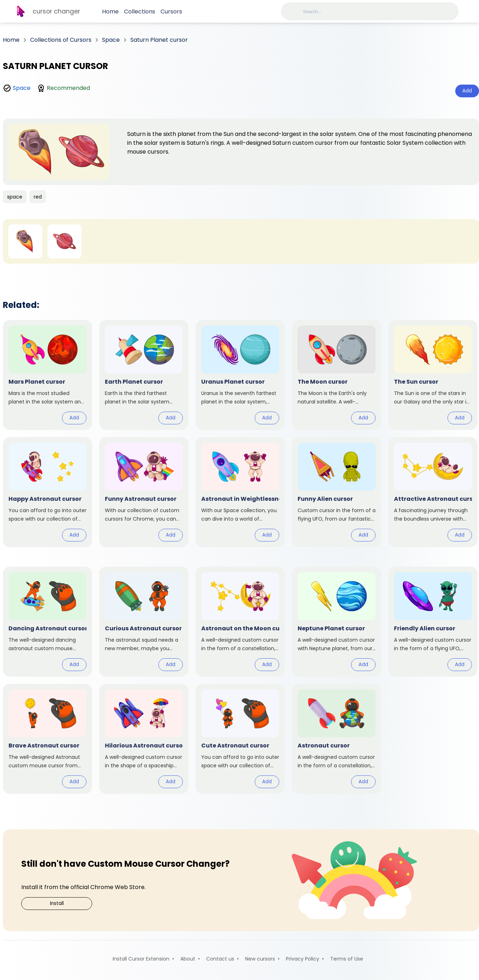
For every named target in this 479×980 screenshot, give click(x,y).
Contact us (220, 959)
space (15, 197)
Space (22, 88)
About (188, 959)
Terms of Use (347, 959)
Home (110, 12)
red (38, 197)
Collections (140, 12)
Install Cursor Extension (141, 959)
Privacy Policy (303, 959)
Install (57, 903)
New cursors (260, 959)
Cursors (171, 12)
